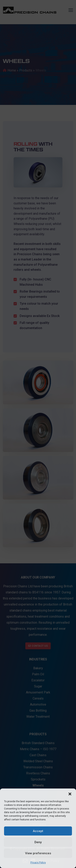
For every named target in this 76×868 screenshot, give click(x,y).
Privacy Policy (38, 863)
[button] (70, 794)
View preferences (38, 853)
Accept (38, 831)
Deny (38, 842)
